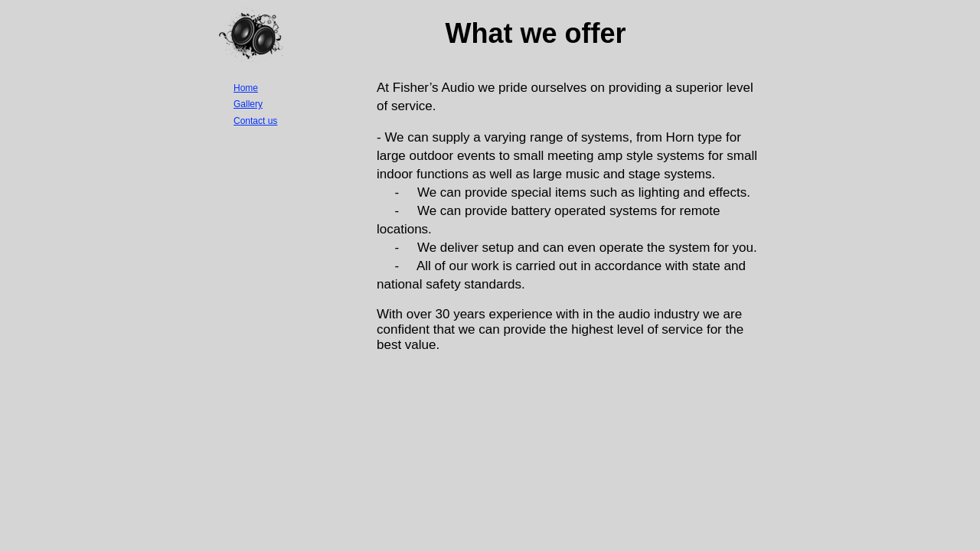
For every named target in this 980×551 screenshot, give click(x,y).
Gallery (248, 104)
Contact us (255, 121)
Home (246, 88)
